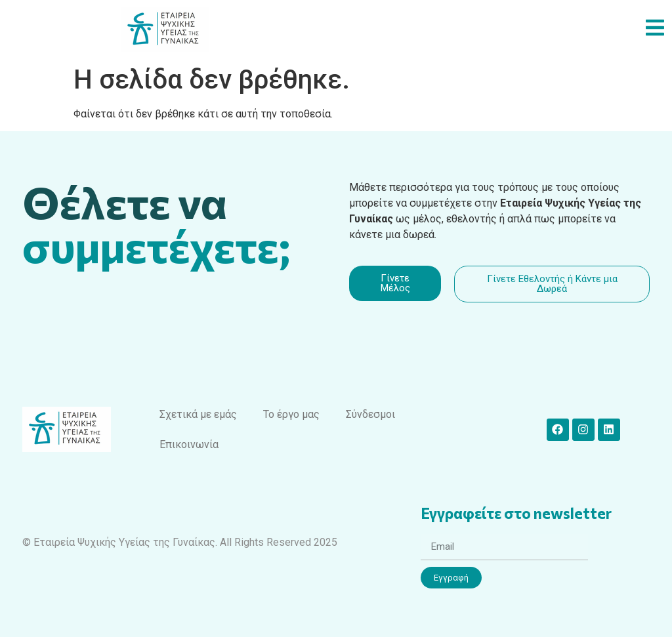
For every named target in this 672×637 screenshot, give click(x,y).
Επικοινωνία (189, 444)
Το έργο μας (291, 414)
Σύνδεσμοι (370, 414)
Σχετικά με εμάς (198, 414)
